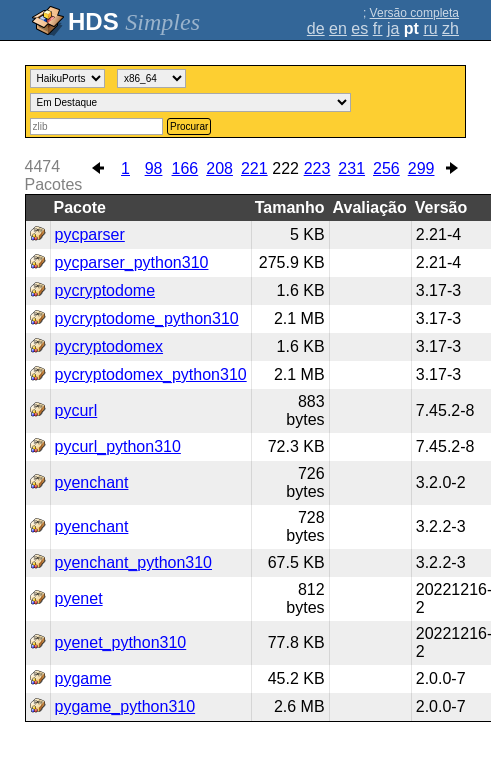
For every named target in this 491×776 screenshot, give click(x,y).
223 (317, 168)
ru (430, 28)
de (316, 28)
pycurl (76, 410)
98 (154, 168)
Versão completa (414, 13)
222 (285, 168)
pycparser (90, 234)
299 (421, 168)
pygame (83, 678)
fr (378, 28)
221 (254, 168)
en (338, 28)
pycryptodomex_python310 (151, 374)
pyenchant (92, 482)
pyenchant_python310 (133, 562)
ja (393, 28)
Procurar (189, 126)
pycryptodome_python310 (147, 318)
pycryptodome (105, 290)
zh (450, 28)
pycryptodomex (109, 346)
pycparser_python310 (132, 262)
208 (219, 168)
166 (185, 168)
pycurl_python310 (118, 446)
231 (351, 168)
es (359, 28)
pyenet (79, 598)
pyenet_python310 (121, 642)
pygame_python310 (125, 706)
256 (386, 168)
